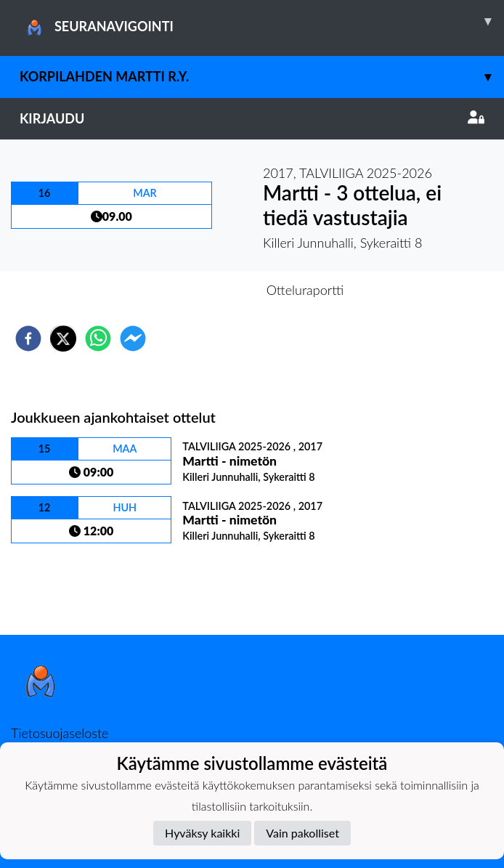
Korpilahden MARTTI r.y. (262, 77)
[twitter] (63, 338)
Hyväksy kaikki (202, 833)
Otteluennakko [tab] (202, 290)
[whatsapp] (98, 338)
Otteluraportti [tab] (305, 290)
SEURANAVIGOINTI (262, 21)
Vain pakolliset (302, 833)
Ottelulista (58, 586)
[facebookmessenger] (133, 338)
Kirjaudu (252, 118)
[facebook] (28, 338)
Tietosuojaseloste (60, 733)
